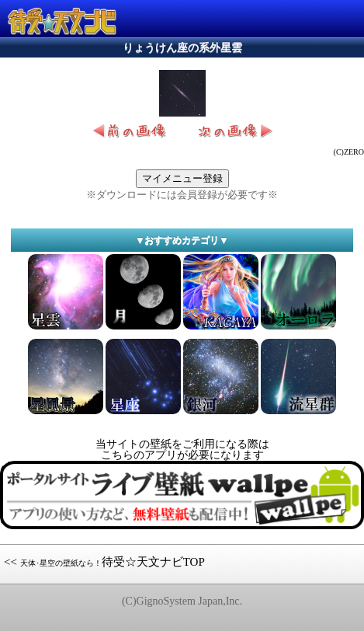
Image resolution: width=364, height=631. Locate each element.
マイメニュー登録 (182, 178)
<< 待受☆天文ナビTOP (104, 562)
